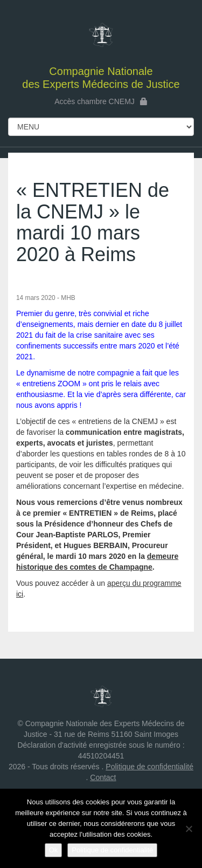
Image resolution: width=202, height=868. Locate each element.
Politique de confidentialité (149, 767)
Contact (103, 777)
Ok (54, 850)
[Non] (189, 829)
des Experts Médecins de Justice (101, 50)
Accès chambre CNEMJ (101, 101)
